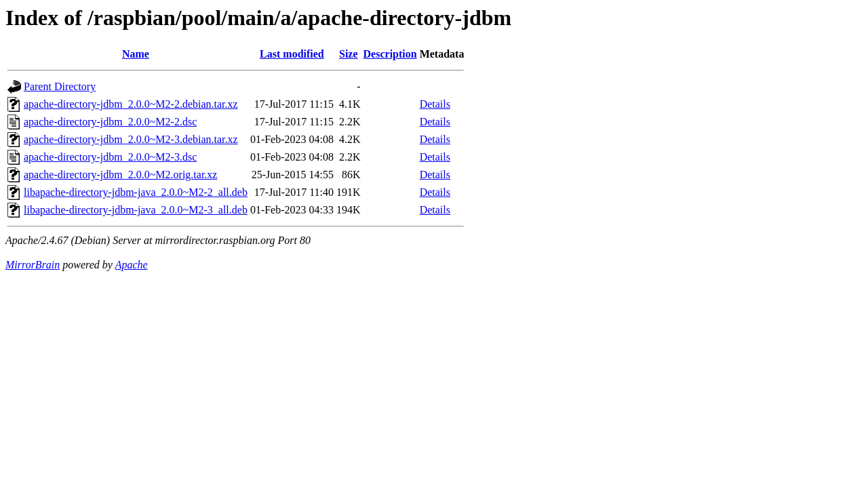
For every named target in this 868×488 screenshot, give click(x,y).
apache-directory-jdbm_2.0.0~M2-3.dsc (110, 157)
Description (390, 54)
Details (435, 104)
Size (349, 54)
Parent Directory (60, 86)
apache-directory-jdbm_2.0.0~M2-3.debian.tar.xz (131, 139)
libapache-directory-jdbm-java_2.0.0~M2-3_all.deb (136, 210)
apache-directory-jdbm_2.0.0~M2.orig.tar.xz (120, 175)
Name (136, 54)
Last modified (292, 54)
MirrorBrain (33, 265)
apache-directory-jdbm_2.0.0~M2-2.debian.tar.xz (131, 104)
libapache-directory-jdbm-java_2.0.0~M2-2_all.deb (136, 192)
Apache (132, 265)
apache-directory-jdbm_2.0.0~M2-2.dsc (110, 122)
